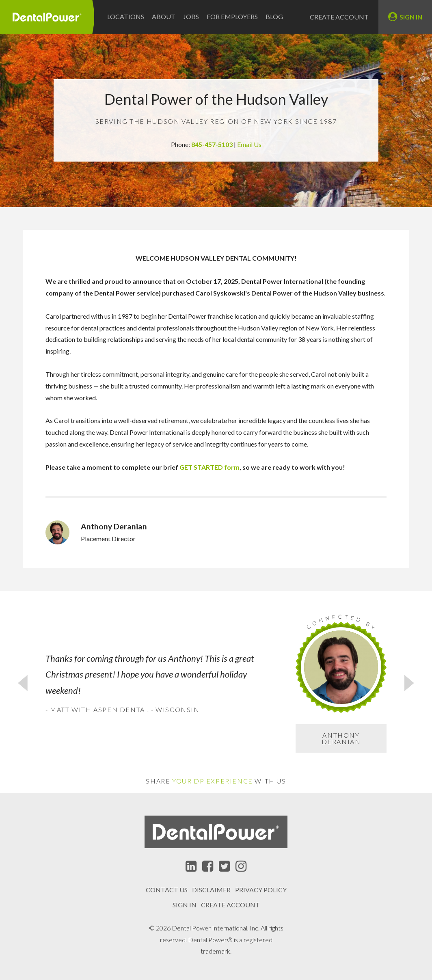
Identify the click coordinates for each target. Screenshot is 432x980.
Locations (126, 16)
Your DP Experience (213, 781)
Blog (274, 16)
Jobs (191, 16)
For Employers (232, 16)
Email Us (249, 144)
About (164, 16)
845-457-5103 (213, 144)
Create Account (339, 17)
